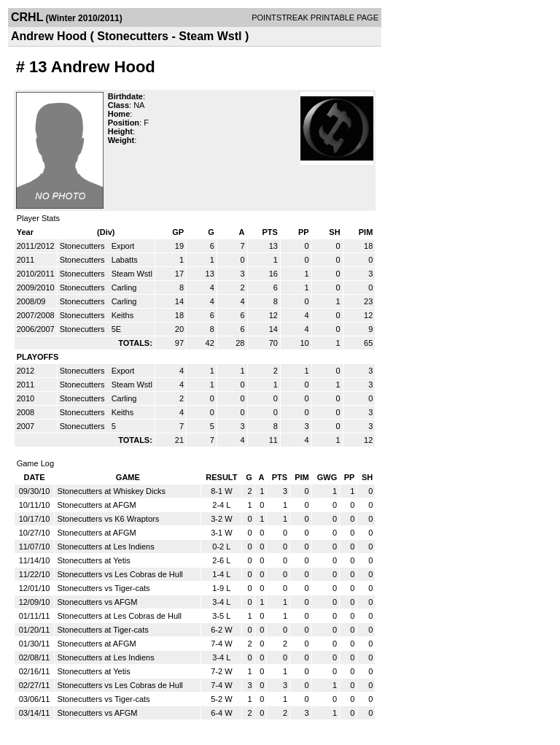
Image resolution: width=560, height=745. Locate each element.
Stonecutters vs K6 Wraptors (108, 519)
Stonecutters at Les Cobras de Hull (119, 616)
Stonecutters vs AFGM (97, 602)
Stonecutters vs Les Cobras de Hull (120, 574)
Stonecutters (83, 246)
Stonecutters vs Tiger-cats (103, 588)
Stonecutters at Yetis (93, 560)
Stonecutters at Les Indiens (105, 547)
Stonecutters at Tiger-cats (102, 630)
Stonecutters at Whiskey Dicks (111, 491)
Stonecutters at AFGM (96, 505)
